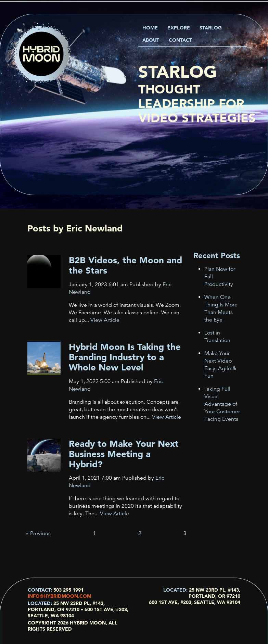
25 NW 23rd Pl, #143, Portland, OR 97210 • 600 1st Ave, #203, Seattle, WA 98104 (78, 609)
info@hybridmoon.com (60, 596)
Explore (179, 28)
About (151, 40)
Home (150, 28)
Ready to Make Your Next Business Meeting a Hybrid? (124, 454)
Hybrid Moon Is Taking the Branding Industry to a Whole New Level (125, 357)
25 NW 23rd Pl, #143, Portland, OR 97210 (214, 593)
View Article (105, 320)
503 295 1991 (68, 590)
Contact (180, 40)
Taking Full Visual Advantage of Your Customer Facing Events (222, 404)
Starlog (211, 28)
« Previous (38, 533)
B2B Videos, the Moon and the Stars (125, 265)
